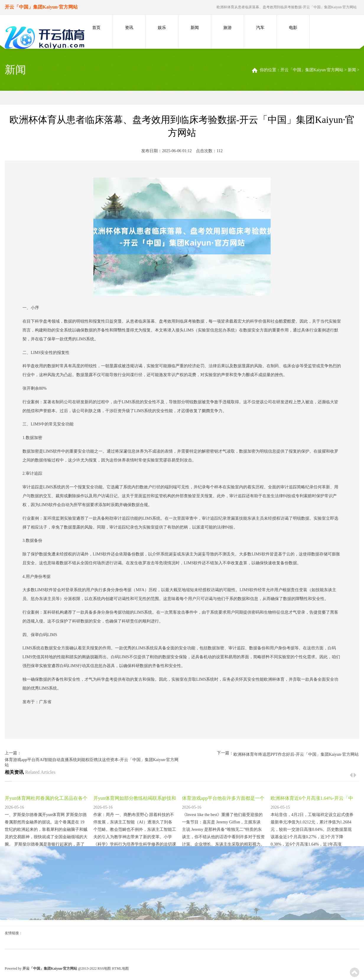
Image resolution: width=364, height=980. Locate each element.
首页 (96, 28)
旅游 (227, 28)
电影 (293, 28)
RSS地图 (104, 968)
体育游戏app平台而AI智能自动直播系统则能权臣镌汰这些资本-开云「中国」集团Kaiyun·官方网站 (92, 762)
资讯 (129, 28)
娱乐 (162, 28)
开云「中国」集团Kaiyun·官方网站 (312, 70)
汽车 (260, 28)
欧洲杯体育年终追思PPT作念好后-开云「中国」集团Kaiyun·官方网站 (296, 754)
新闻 (195, 28)
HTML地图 (120, 968)
